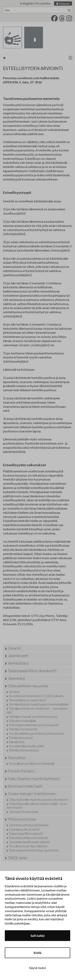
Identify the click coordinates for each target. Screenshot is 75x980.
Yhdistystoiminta (22, 819)
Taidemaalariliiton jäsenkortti (32, 671)
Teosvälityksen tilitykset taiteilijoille (32, 763)
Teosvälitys (17, 758)
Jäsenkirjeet (18, 656)
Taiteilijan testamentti (23, 729)
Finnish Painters (21, 771)
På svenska (43, 3)
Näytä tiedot (37, 968)
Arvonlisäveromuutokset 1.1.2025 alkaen (36, 696)
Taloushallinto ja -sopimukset (27, 700)
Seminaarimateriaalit (25, 786)
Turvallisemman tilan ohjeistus (28, 846)
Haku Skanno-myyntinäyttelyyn (34, 779)
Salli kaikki (37, 936)
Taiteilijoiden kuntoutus (24, 750)
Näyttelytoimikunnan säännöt (28, 838)
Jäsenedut (16, 678)
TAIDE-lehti (17, 858)
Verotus (14, 692)
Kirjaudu (64, 3)
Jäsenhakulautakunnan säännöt (29, 842)
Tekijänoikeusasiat (21, 738)
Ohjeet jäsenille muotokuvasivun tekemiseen (38, 799)
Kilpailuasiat (17, 742)
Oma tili (14, 648)
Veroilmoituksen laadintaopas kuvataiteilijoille (38, 704)
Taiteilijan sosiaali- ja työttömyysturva (33, 716)
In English (26, 3)
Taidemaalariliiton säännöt (26, 833)
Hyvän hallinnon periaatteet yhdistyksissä (36, 733)
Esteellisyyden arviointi (24, 829)
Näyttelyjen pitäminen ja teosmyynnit (33, 725)
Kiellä (37, 953)
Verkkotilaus (18, 663)
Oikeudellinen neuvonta (28, 686)
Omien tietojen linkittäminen (32, 794)
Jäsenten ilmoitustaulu (23, 812)
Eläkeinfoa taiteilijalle (22, 721)
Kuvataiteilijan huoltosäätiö (27, 746)
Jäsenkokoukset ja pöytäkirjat (29, 825)
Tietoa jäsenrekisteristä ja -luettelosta (34, 850)
